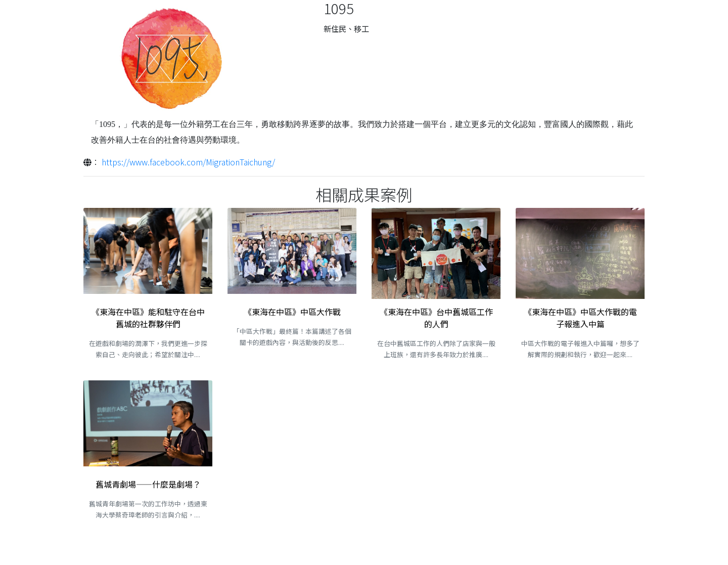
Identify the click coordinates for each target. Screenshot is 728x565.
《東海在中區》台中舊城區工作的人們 (436, 318)
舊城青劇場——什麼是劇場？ (148, 484)
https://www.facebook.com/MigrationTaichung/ (188, 162)
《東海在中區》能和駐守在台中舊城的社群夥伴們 (148, 318)
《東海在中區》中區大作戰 (292, 312)
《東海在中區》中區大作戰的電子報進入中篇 (580, 318)
